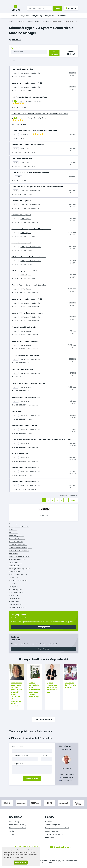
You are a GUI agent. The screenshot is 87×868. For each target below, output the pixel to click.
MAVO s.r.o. (13, 530)
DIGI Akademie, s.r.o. (16, 604)
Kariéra (12, 831)
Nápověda (49, 822)
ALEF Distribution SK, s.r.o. (18, 575)
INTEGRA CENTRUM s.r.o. (18, 607)
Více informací (43, 649)
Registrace (57, 825)
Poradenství (62, 16)
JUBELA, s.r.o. (14, 578)
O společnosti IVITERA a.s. (54, 834)
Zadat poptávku (43, 627)
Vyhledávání (15, 48)
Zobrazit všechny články (44, 720)
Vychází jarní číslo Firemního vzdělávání (70, 685)
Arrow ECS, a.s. (44, 516)
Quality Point (14, 586)
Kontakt (12, 834)
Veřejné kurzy (37, 16)
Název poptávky (18, 747)
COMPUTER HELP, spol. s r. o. (19, 551)
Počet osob (45, 755)
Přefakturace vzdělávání (17, 828)
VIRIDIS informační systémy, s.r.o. (21, 548)
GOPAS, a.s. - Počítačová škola (19, 557)
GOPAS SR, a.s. (14, 566)
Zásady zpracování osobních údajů (57, 828)
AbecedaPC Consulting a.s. (18, 580)
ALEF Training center (16, 592)
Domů (11, 21)
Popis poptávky (17, 763)
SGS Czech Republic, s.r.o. (18, 545)
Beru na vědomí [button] (21, 863)
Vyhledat (54, 53)
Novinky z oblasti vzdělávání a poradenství (43, 659)
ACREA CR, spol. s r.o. (16, 536)
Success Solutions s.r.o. (17, 539)
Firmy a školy (25, 16)
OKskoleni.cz (14, 533)
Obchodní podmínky (52, 831)
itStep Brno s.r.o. (15, 572)
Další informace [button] (17, 857)
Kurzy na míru (50, 16)
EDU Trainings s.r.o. (16, 589)
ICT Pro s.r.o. (14, 583)
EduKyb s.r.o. (14, 595)
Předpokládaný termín (20, 755)
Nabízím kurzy (14, 822)
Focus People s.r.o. (16, 563)
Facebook (50, 837)
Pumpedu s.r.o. (14, 601)
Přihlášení (71, 8)
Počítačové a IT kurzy (33, 21)
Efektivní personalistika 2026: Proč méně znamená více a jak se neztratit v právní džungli (34, 690)
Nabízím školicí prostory (18, 825)
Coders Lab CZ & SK (16, 542)
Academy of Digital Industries (19, 527)
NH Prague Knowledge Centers (20, 569)
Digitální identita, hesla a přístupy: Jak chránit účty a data (52, 687)
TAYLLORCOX (14, 554)
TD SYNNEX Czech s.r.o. (17, 560)
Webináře (14, 16)
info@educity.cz (68, 778)
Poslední (73, 500)
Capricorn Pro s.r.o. (16, 598)
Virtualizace (46, 21)
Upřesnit (70, 53)
